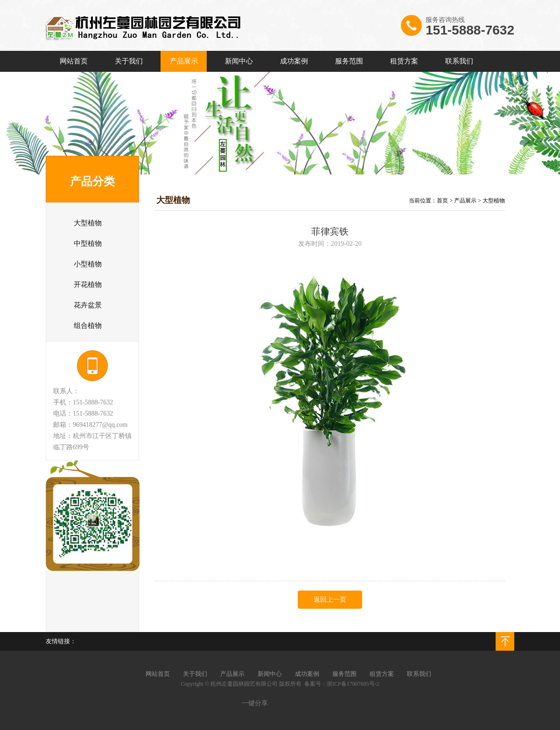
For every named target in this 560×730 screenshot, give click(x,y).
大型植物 (494, 201)
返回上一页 (330, 600)
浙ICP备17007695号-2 (353, 684)
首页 (442, 201)
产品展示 (465, 201)
